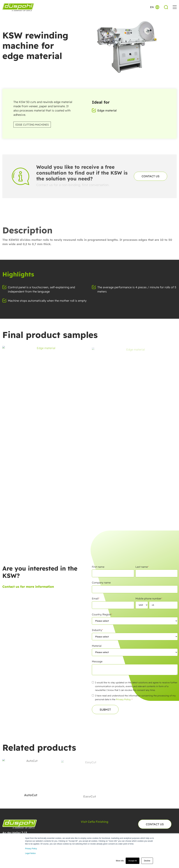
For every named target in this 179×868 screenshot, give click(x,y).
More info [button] (120, 861)
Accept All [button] (133, 861)
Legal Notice (30, 853)
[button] (175, 7)
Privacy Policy (31, 849)
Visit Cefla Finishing (95, 822)
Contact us (151, 176)
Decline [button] (147, 861)
